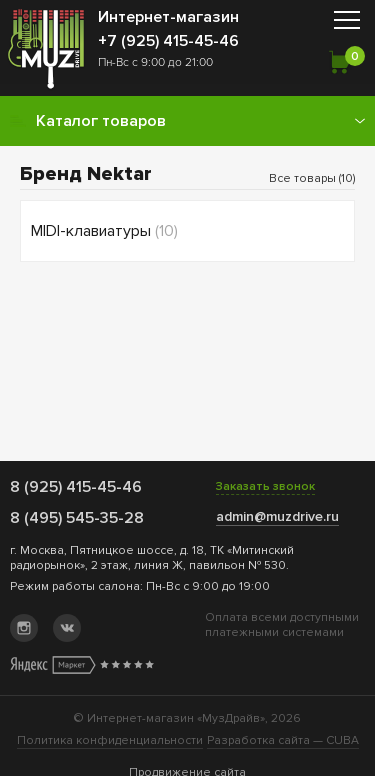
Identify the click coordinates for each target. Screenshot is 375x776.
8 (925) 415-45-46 (76, 487)
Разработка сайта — (283, 740)
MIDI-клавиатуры (104, 231)
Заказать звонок (265, 486)
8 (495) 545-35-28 (77, 518)
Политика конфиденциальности (110, 740)
